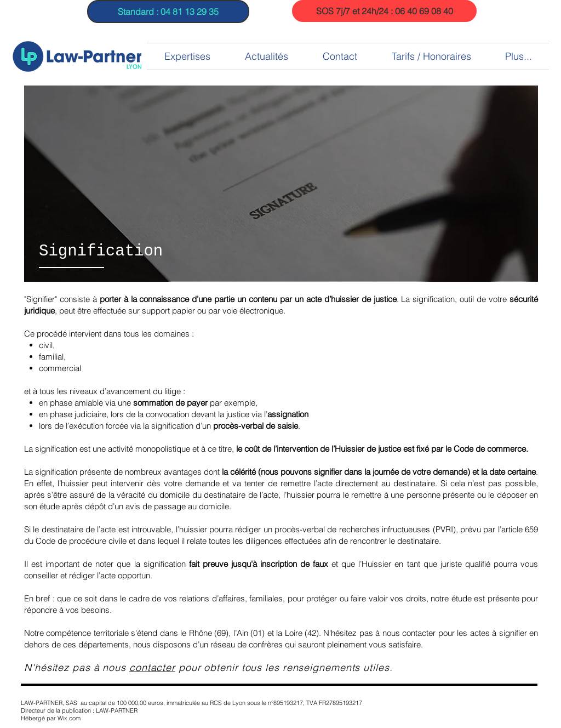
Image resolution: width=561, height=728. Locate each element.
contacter (152, 667)
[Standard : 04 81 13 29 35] (168, 12)
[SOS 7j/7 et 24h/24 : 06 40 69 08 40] (384, 11)
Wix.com (69, 718)
